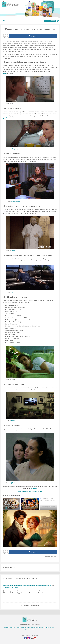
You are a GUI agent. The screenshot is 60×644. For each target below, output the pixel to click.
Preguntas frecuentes (10, 628)
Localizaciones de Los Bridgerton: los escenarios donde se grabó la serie (27, 586)
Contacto (28, 628)
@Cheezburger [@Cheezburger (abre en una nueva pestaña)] (16, 201)
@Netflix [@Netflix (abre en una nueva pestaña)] (14, 483)
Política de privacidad (49, 628)
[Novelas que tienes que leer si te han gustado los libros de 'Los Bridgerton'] (30, 529)
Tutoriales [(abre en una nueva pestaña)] (34, 488)
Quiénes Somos (20, 628)
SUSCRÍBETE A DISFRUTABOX (30, 492)
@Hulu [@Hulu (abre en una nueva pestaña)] (13, 250)
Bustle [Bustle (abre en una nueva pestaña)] (13, 421)
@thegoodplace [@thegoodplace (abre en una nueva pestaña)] (16, 149)
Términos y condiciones (37, 628)
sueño (5, 74)
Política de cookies (30, 630)
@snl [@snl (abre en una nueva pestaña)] (12, 292)
